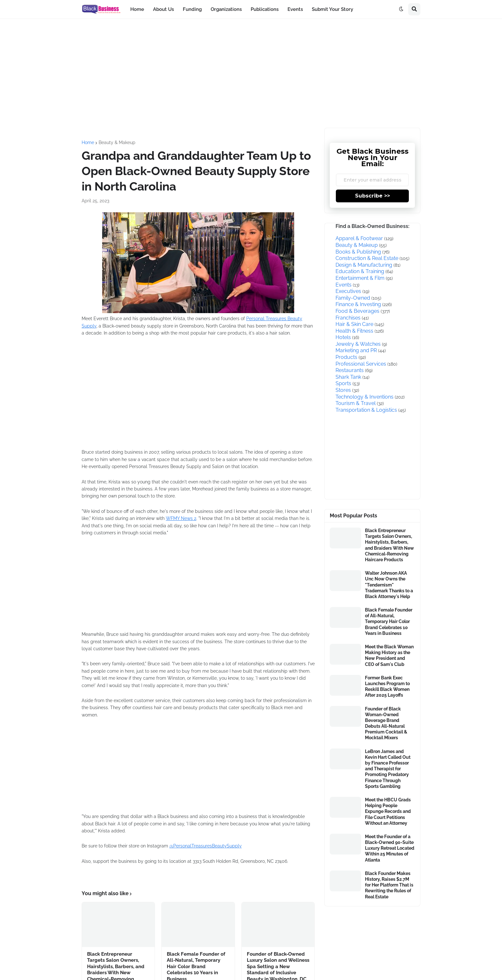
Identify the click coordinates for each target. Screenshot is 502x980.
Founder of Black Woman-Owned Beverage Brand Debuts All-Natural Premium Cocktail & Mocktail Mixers (386, 723)
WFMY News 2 (181, 518)
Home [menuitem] (137, 9)
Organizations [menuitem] (226, 9)
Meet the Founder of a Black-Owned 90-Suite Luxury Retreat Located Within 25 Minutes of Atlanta (390, 848)
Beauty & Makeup (117, 142)
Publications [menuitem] (265, 9)
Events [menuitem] (295, 9)
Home (88, 142)
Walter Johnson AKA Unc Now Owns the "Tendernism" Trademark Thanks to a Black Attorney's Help (389, 585)
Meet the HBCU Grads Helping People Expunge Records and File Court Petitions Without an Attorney (388, 811)
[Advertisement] (251, 73)
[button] (401, 9)
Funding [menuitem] (192, 9)
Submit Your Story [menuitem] (332, 9)
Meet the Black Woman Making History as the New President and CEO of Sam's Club (389, 656)
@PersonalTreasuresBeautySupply (206, 846)
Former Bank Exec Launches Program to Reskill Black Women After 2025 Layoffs (387, 687)
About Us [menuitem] (163, 9)
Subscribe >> (372, 196)
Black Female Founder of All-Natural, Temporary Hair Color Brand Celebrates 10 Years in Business (389, 622)
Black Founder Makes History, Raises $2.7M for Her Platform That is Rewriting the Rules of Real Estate (389, 885)
